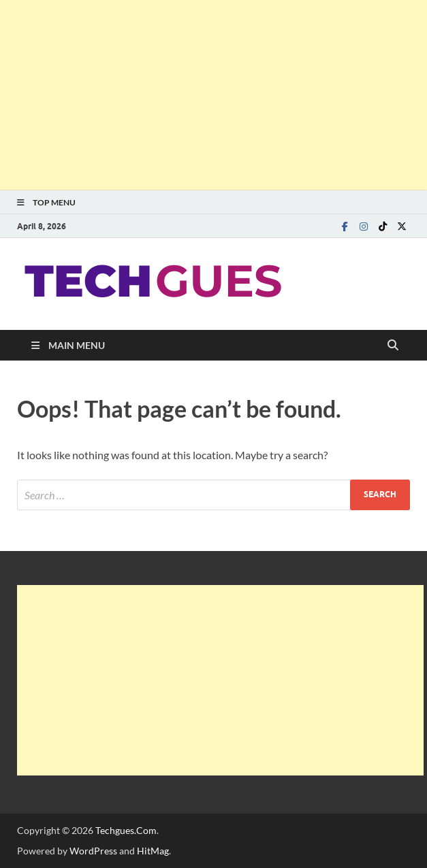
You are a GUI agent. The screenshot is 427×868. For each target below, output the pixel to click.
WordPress (93, 851)
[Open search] (393, 346)
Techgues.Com (126, 830)
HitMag (153, 851)
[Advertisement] (213, 95)
